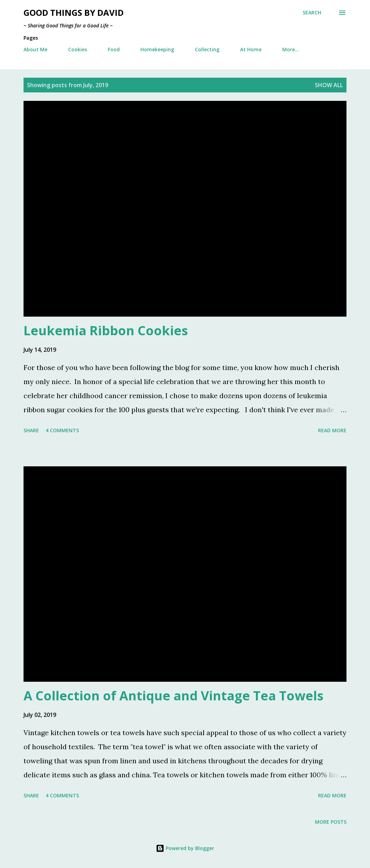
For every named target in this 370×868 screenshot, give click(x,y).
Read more (332, 430)
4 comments (62, 430)
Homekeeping (157, 49)
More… (291, 49)
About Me (35, 49)
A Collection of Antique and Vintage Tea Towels (173, 696)
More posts (331, 822)
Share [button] (31, 430)
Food (114, 49)
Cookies (78, 49)
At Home (251, 49)
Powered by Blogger (185, 848)
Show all (329, 85)
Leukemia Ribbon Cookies (106, 331)
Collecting (207, 49)
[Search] (312, 13)
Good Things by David (74, 12)
